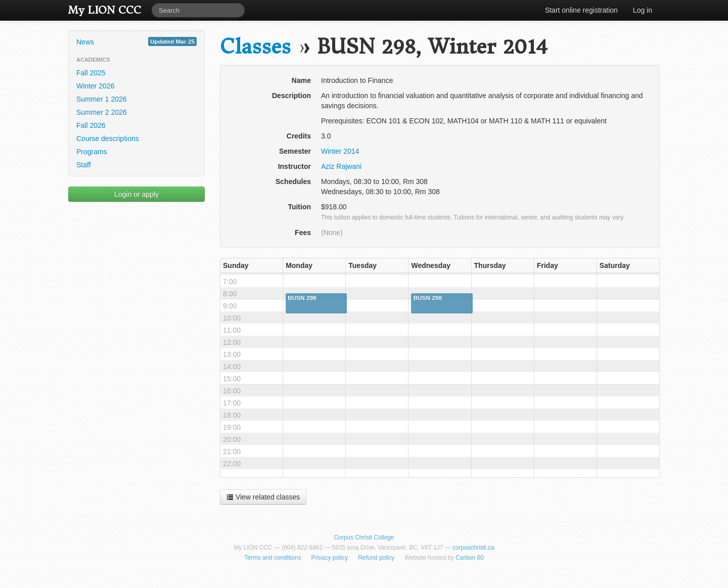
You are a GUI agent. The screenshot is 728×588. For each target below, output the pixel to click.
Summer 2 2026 (102, 112)
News (136, 41)
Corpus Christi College (364, 537)
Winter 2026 (95, 86)
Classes (255, 47)
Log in (643, 10)
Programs (92, 152)
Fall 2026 (91, 125)
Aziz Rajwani (341, 166)
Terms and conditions (272, 558)
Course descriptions (108, 139)
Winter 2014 (340, 151)
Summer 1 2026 (102, 99)
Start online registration (581, 10)
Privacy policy (330, 558)
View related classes (263, 497)
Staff (84, 165)
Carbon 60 (470, 558)
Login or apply (136, 194)
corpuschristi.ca (473, 548)
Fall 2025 (91, 73)
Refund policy (376, 558)
